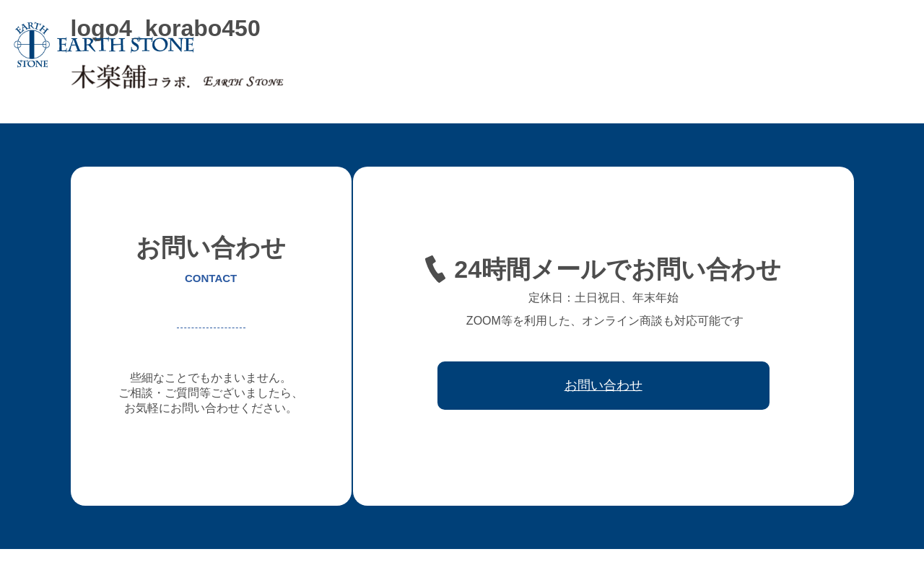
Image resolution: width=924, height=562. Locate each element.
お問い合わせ (871, 45)
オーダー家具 (471, 45)
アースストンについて (373, 45)
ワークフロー (715, 45)
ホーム (290, 45)
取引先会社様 (793, 45)
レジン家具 (642, 45)
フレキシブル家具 (559, 45)
